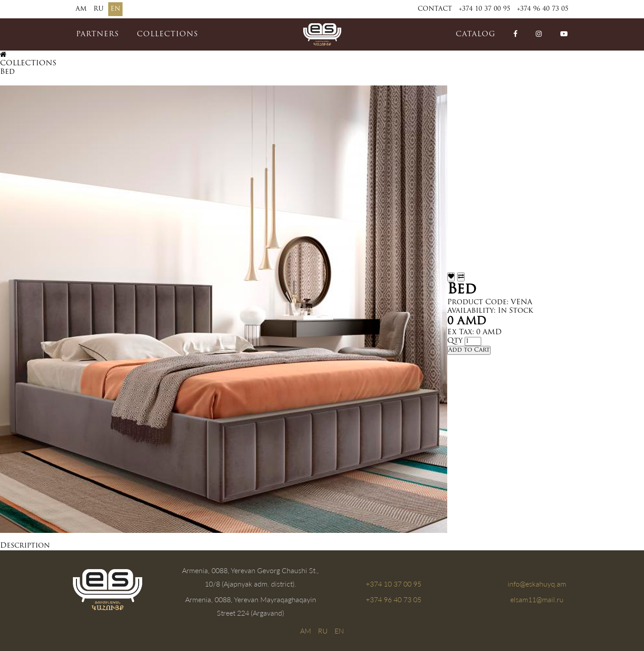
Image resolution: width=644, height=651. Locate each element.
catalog (476, 34)
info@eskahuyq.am (537, 584)
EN (115, 9)
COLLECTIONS (167, 34)
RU (99, 9)
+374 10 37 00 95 (485, 9)
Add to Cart (469, 350)
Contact (435, 9)
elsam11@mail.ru (537, 599)
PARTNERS (97, 34)
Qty (455, 341)
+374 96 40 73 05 (543, 9)
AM (81, 9)
